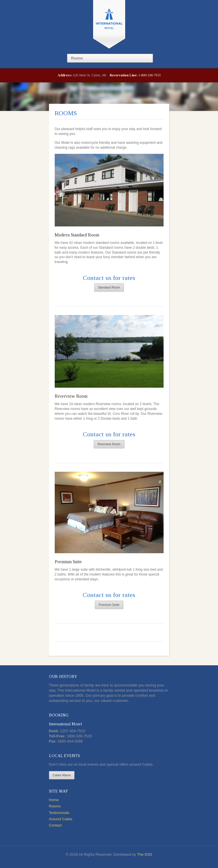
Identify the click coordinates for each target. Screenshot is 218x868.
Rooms (55, 806)
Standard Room (109, 287)
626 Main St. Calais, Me (90, 75)
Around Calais (61, 819)
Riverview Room (71, 396)
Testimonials (59, 813)
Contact (55, 825)
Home (54, 800)
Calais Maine (62, 775)
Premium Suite (68, 562)
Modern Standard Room (77, 235)
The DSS (145, 854)
